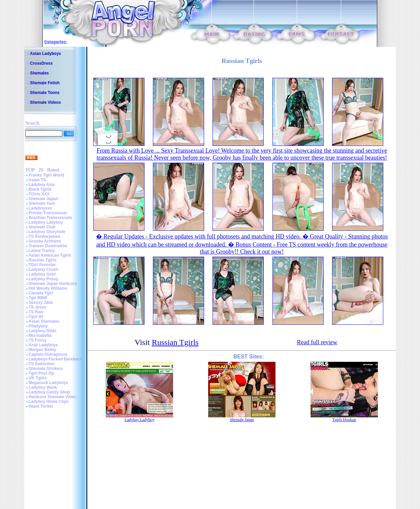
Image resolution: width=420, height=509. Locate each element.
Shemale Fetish (45, 83)
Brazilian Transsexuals (50, 218)
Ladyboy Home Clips (49, 402)
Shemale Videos (45, 102)
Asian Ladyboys (45, 54)
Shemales (39, 73)
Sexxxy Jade (41, 303)
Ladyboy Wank (43, 387)
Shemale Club (42, 227)
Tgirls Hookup (344, 420)
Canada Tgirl (41, 293)
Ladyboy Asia (42, 185)
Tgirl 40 (36, 317)
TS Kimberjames (44, 236)
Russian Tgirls (43, 260)
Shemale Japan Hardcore (53, 284)
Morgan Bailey (42, 350)
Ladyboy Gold (42, 274)
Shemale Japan (43, 199)
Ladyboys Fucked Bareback (55, 359)
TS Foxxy (38, 340)
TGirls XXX (39, 194)
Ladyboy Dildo (43, 331)
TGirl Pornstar (42, 265)
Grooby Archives (45, 241)
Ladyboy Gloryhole (47, 232)
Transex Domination (48, 246)
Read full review (317, 342)
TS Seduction (42, 364)
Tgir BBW (38, 298)
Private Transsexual (48, 213)
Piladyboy (38, 326)
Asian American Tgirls (50, 255)
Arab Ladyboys (43, 345)
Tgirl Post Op (41, 373)
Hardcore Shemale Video (52, 397)
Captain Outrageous (48, 354)
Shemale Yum (42, 203)
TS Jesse (37, 307)
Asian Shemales (44, 321)
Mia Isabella (40, 336)
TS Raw (36, 312)
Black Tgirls (40, 189)
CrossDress (41, 63)
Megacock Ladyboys (48, 383)
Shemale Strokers (46, 369)
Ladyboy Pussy (43, 279)
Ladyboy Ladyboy (46, 222)
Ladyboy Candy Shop (49, 392)
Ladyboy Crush (43, 269)
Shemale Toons (45, 93)
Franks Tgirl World (46, 175)
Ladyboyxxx (40, 208)
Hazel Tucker (41, 406)
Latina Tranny (42, 251)
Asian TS (37, 180)
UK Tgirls (38, 378)
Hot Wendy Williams (48, 288)
